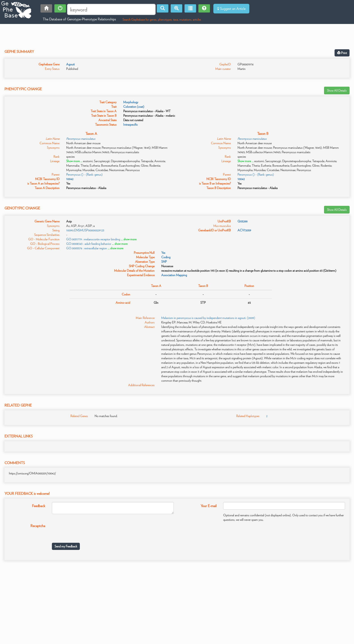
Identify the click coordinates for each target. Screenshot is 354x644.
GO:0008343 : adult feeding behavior (89, 244)
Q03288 (243, 221)
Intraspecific (130, 125)
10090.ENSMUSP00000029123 (85, 230)
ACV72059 (244, 230)
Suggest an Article (231, 9)
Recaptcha (38, 526)
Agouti (70, 64)
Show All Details (337, 90)
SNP (164, 262)
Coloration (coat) (134, 107)
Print (342, 53)
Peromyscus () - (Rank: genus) (84, 174)
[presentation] (86, 531)
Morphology (131, 102)
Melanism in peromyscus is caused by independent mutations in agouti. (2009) (208, 318)
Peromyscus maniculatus (81, 139)
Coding (166, 257)
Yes (163, 253)
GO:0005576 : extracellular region (87, 248)
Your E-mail (209, 506)
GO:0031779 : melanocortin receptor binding (93, 239)
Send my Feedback (66, 546)
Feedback (39, 506)
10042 (70, 179)
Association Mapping (174, 275)
